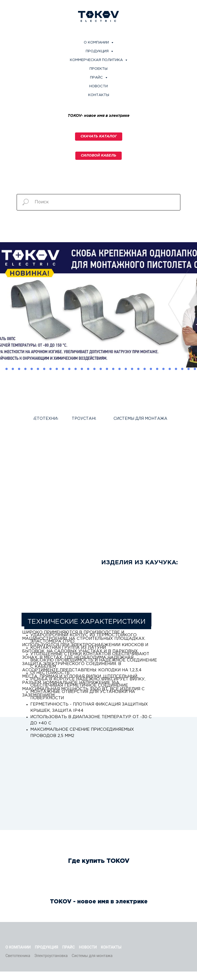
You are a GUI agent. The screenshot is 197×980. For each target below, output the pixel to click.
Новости (98, 86)
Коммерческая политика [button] (97, 60)
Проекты (98, 69)
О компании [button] (97, 43)
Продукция (98, 51)
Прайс (68, 947)
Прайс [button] (97, 78)
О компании (18, 947)
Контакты (99, 95)
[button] (98, 156)
